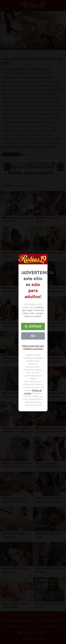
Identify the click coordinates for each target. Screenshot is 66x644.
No (33, 336)
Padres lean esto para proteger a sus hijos (33, 347)
